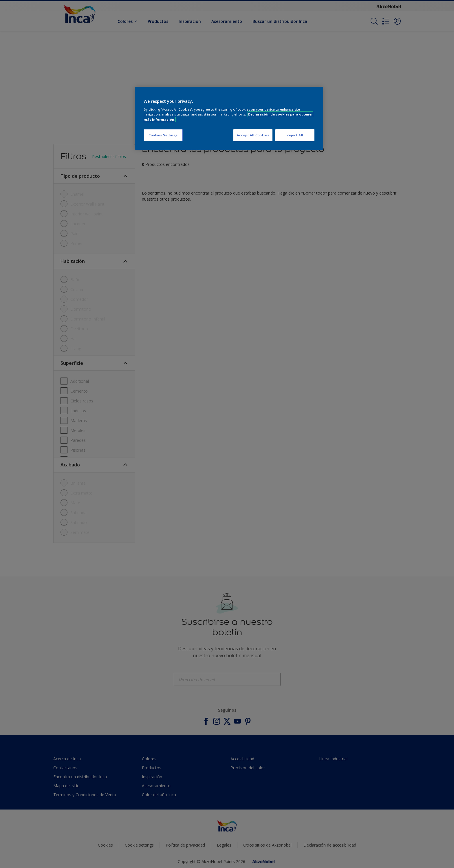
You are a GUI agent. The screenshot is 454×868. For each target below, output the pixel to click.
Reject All (295, 135)
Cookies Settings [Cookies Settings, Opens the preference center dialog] (163, 135)
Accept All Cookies (253, 135)
